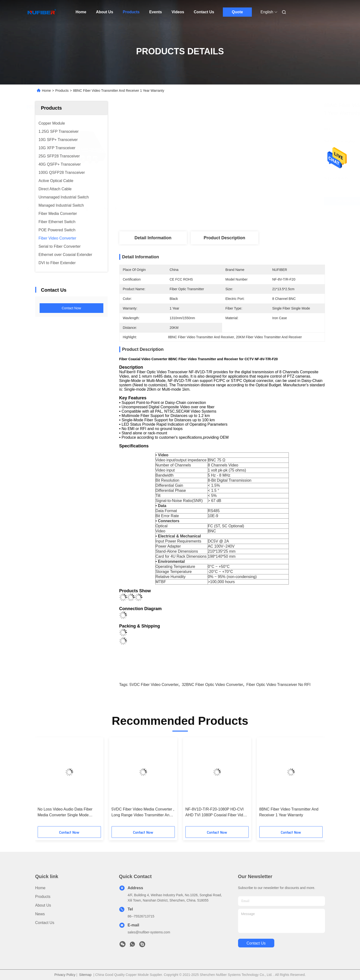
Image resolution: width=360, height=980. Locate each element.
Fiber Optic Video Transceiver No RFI (278, 685)
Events (155, 12)
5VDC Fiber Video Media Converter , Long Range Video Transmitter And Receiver (143, 813)
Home (81, 12)
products (43, 897)
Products (131, 12)
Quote (237, 12)
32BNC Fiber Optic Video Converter (212, 685)
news (40, 914)
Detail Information (153, 238)
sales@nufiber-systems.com (149, 932)
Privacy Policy (65, 975)
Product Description (224, 238)
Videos (178, 12)
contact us (256, 943)
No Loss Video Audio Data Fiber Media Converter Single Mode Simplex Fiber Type (65, 813)
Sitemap (85, 975)
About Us (104, 12)
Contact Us (204, 12)
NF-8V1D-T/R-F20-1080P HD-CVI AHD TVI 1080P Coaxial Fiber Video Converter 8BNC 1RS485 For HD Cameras (216, 813)
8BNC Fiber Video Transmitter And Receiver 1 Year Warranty (289, 812)
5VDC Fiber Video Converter (154, 685)
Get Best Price (250, 201)
